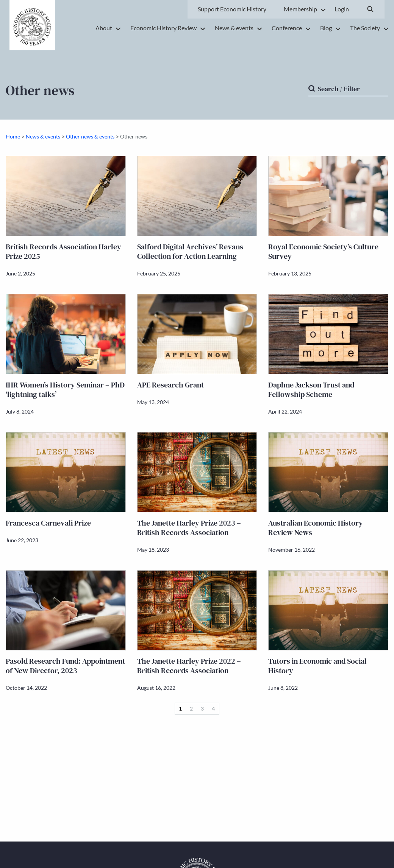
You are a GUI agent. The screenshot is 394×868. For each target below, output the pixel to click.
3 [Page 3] (202, 709)
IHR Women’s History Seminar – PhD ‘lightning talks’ (65, 390)
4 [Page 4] (213, 709)
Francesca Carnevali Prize (48, 523)
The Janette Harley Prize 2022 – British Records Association (189, 666)
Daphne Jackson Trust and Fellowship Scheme (311, 390)
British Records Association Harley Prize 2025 (63, 251)
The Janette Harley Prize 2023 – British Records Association (189, 528)
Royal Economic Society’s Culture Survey (323, 251)
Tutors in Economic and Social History (317, 666)
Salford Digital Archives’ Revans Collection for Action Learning (190, 251)
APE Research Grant (170, 385)
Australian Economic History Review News (316, 528)
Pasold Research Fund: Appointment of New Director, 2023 (65, 666)
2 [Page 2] (191, 709)
